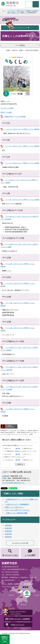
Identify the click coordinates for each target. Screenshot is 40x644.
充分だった (8, 449)
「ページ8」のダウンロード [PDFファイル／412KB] (22, 200)
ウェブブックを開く (7, 108)
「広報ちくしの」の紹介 (13, 494)
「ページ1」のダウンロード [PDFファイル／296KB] (22, 129)
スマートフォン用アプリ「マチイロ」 (17, 510)
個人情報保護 (29, 584)
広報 (9, 13)
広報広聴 (35, 11)
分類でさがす (20, 11)
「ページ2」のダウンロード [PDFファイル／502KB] (22, 146)
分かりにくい (28, 454)
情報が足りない (28, 449)
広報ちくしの (15, 13)
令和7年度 (8, 528)
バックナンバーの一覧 (20, 543)
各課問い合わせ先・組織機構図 (19, 619)
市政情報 (28, 11)
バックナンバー (9, 520)
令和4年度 (8, 537)
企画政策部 (6, 476)
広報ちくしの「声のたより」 (15, 507)
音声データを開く (7, 112)
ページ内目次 (20, 45)
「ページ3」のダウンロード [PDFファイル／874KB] (22, 163)
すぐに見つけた (9, 460)
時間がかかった (28, 460)
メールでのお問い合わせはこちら (13, 483)
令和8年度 (8, 525)
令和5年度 (8, 534)
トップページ (11, 11)
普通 (19, 449)
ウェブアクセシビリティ (10, 586)
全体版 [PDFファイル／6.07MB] (15, 117)
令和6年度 (8, 531)
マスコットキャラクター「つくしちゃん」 (18, 613)
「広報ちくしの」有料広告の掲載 (16, 513)
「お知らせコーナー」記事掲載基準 (17, 504)
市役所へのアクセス (17, 625)
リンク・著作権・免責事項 (11, 584)
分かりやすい (8, 454)
